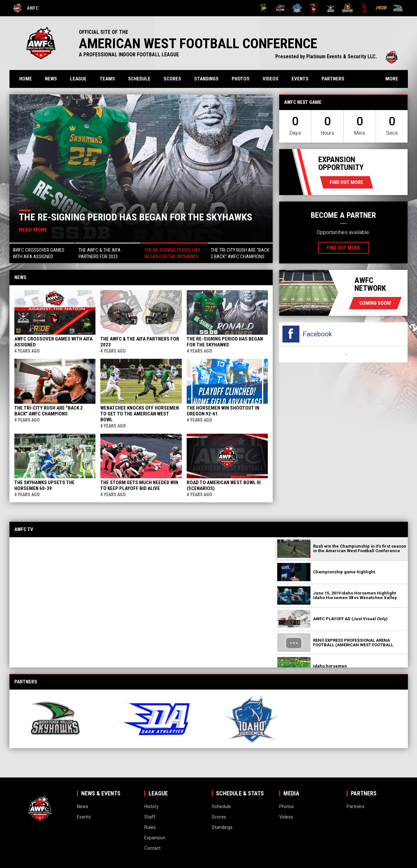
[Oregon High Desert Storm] (347, 8)
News (51, 79)
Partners (333, 79)
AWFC (26, 8)
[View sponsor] (61, 719)
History (151, 806)
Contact (152, 848)
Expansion (155, 838)
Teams (107, 79)
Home (26, 79)
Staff (150, 817)
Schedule (139, 79)
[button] (42, 253)
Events (300, 79)
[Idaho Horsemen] (297, 8)
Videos (271, 79)
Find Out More (346, 182)
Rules (150, 827)
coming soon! (375, 303)
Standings (206, 79)
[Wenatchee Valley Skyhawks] (398, 8)
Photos (241, 79)
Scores (172, 79)
